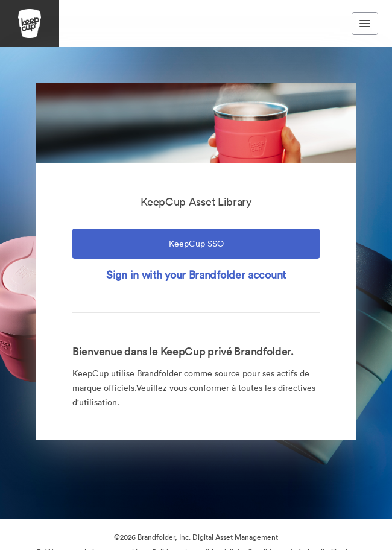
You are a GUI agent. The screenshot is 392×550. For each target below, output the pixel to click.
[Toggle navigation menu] (365, 24)
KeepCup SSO (196, 244)
